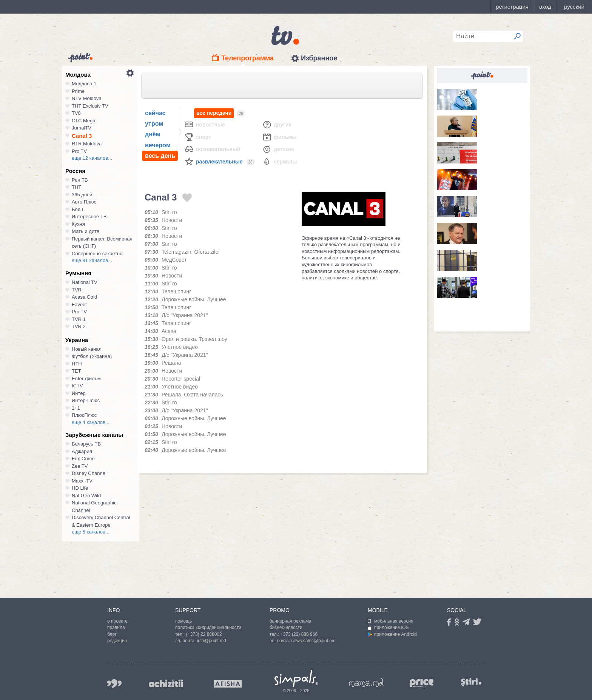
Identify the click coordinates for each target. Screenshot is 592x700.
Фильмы (279, 137)
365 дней (82, 195)
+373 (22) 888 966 (299, 634)
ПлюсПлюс (84, 415)
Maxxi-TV (82, 481)
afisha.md (228, 684)
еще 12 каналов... (92, 158)
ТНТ (76, 187)
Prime (78, 91)
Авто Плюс (84, 202)
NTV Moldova (87, 98)
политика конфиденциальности (208, 628)
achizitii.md (166, 683)
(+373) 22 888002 (204, 634)
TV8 (76, 113)
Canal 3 (82, 136)
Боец (77, 209)
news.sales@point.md (313, 641)
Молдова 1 (84, 84)
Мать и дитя (86, 231)
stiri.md (471, 682)
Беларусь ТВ (86, 444)
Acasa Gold (84, 297)
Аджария (82, 451)
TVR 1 (79, 319)
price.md (422, 683)
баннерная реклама (290, 621)
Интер (79, 393)
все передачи (214, 113)
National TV (85, 282)
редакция (117, 641)
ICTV (77, 386)
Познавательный (212, 149)
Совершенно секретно (97, 254)
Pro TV (79, 151)
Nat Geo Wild (86, 496)
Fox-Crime (83, 459)
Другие (277, 124)
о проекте (117, 621)
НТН (77, 364)
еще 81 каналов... (92, 260)
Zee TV (80, 466)
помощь (183, 621)
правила (116, 628)
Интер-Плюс (86, 400)
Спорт (198, 137)
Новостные (205, 124)
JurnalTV (82, 128)
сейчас (155, 113)
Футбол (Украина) (92, 356)
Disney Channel (89, 473)
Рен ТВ (80, 180)
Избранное (319, 58)
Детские (278, 149)
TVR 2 (79, 326)
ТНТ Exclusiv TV (90, 106)
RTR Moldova (87, 144)
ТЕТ (76, 371)
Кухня (78, 224)
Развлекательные (214, 161)
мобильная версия (391, 621)
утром (154, 124)
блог (112, 634)
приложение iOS (388, 628)
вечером (158, 145)
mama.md (366, 683)
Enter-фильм (86, 379)
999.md (114, 684)
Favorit (79, 305)
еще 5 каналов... (91, 532)
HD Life (80, 488)
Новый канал (87, 349)
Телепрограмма (247, 58)
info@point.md (211, 641)
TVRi (77, 290)
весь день (160, 156)
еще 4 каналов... (91, 422)
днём (153, 134)
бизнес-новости (286, 628)
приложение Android (392, 634)
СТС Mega (83, 121)
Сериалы (279, 161)
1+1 (76, 408)
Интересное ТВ (89, 217)
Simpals (296, 678)
